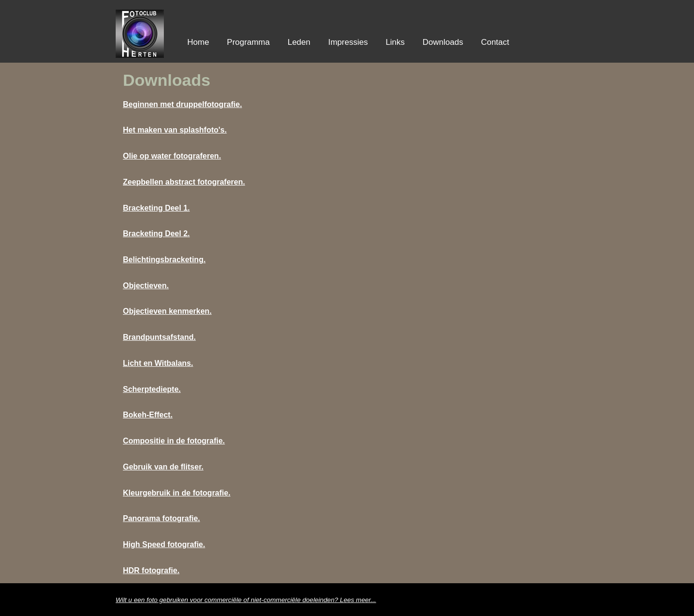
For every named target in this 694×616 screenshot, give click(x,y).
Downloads (443, 42)
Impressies (348, 42)
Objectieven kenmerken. (167, 311)
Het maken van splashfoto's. (175, 130)
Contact (495, 42)
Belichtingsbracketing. (164, 260)
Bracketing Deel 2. (156, 234)
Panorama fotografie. (161, 518)
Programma (248, 42)
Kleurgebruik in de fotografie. (177, 493)
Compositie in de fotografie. (174, 441)
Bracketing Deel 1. (156, 208)
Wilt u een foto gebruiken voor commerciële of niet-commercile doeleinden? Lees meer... (246, 600)
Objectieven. (146, 286)
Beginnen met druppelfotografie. (182, 104)
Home (198, 42)
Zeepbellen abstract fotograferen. (184, 182)
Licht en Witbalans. (158, 363)
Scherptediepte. (152, 389)
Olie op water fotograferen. (172, 156)
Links (395, 42)
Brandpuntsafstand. (159, 337)
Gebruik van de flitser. (163, 467)
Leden (299, 42)
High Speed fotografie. (164, 544)
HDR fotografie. (151, 570)
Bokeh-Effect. (148, 415)
